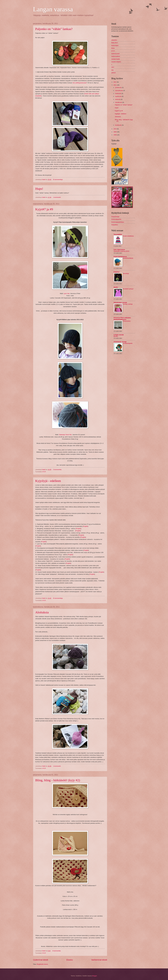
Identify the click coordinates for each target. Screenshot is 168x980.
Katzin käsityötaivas (120, 257)
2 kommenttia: (58, 470)
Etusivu (70, 960)
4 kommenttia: (57, 951)
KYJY (44, 472)
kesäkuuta (119, 125)
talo (113, 70)
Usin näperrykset (119, 250)
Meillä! (116, 287)
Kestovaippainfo (116, 219)
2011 (115, 85)
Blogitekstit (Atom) (42, 964)
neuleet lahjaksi (116, 62)
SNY (113, 67)
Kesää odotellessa (128, 236)
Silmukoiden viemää (120, 303)
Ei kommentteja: (58, 180)
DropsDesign (115, 217)
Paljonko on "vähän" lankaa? (54, 29)
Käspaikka (115, 225)
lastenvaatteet (116, 56)
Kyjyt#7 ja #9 (44, 209)
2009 (115, 132)
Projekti (85, 526)
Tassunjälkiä (118, 234)
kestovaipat (115, 45)
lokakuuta (118, 93)
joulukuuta (119, 87)
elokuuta (118, 99)
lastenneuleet (116, 54)
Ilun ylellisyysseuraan (80, 83)
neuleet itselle (116, 59)
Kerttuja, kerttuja (128, 304)
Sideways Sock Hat (65, 435)
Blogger (95, 976)
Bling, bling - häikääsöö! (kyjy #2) (58, 780)
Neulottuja (126, 274)
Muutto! (116, 336)
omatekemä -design (120, 342)
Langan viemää (119, 335)
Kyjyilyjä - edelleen (48, 481)
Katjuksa (117, 272)
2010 (115, 129)
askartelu (114, 40)
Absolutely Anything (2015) (121, 251)
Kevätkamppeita (128, 343)
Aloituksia (42, 612)
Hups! (39, 189)
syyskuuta (118, 96)
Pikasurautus (127, 321)
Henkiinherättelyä (128, 258)
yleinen (114, 73)
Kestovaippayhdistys (118, 222)
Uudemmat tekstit (41, 960)
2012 (115, 82)
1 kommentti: (57, 197)
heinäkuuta (119, 102)
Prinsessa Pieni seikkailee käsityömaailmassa (122, 319)
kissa (113, 48)
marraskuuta (119, 90)
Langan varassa (53, 9)
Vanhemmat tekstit (99, 960)
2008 (115, 135)
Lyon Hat (67, 294)
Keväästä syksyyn (128, 289)
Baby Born (115, 43)
